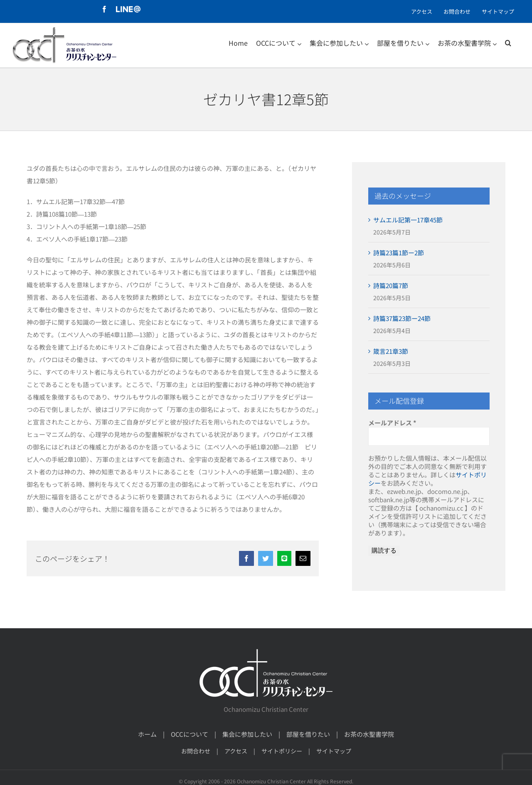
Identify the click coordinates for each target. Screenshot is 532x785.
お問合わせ (196, 751)
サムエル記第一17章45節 (408, 220)
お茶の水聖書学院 (369, 734)
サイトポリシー (282, 751)
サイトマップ (334, 751)
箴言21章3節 (391, 351)
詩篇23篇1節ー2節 (399, 253)
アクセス (236, 751)
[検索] (508, 43)
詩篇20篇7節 (391, 285)
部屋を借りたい (308, 734)
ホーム (147, 734)
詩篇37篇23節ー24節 (402, 318)
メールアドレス (392, 423)
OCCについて (190, 734)
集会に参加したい (247, 734)
